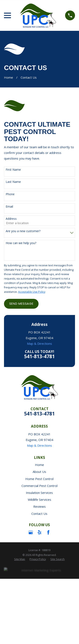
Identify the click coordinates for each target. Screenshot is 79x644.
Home (39, 465)
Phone (10, 194)
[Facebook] (48, 532)
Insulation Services (39, 493)
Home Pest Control (39, 479)
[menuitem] (20, 559)
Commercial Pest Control (39, 486)
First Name (13, 170)
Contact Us (39, 514)
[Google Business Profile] (31, 532)
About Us (39, 472)
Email (9, 207)
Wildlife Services (39, 500)
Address (11, 219)
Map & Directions (39, 343)
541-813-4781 (39, 356)
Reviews (39, 506)
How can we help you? (21, 243)
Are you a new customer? (23, 231)
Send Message (21, 304)
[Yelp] (39, 532)
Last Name (13, 182)
